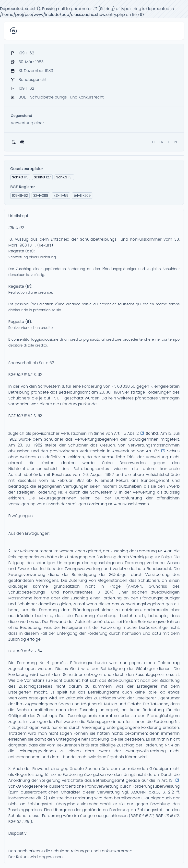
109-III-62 (20, 196)
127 (42, 177)
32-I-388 (41, 196)
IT (168, 142)
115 (20, 177)
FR (161, 142)
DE (154, 142)
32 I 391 (24, 822)
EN (175, 142)
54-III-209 (82, 196)
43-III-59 (61, 196)
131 (65, 177)
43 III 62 (172, 816)
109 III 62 (16, 228)
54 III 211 (146, 816)
